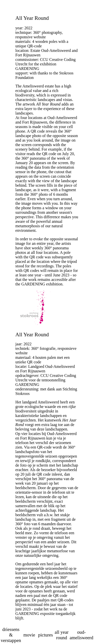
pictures (45, 635)
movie (29, 635)
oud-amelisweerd (81, 635)
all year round (62, 635)
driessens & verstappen (11, 635)
